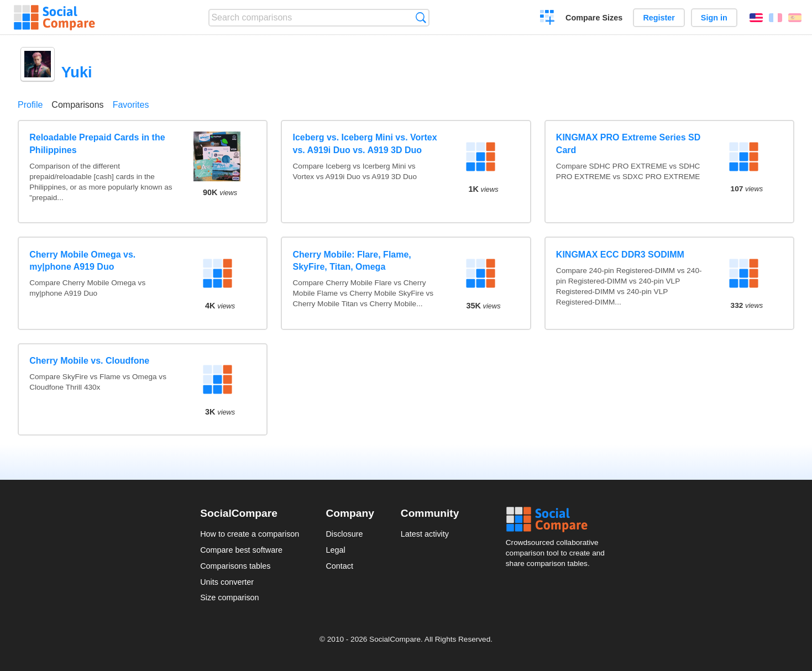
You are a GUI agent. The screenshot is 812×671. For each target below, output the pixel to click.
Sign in (714, 18)
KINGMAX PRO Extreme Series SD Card (628, 143)
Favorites (131, 105)
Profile (30, 105)
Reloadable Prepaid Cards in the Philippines (97, 143)
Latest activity (425, 534)
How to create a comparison (250, 534)
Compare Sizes (594, 18)
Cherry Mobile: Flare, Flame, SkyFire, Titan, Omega (352, 261)
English (756, 18)
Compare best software (241, 550)
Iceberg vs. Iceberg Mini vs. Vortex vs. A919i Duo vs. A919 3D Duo (365, 143)
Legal (335, 550)
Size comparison (229, 597)
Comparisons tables (235, 566)
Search (421, 17)
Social (559, 520)
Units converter (227, 582)
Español (795, 18)
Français (776, 18)
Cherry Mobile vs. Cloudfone (89, 361)
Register (659, 18)
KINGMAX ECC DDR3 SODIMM (620, 255)
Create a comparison (548, 19)
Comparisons (77, 105)
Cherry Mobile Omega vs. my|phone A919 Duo (82, 261)
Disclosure (344, 534)
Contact (339, 566)
